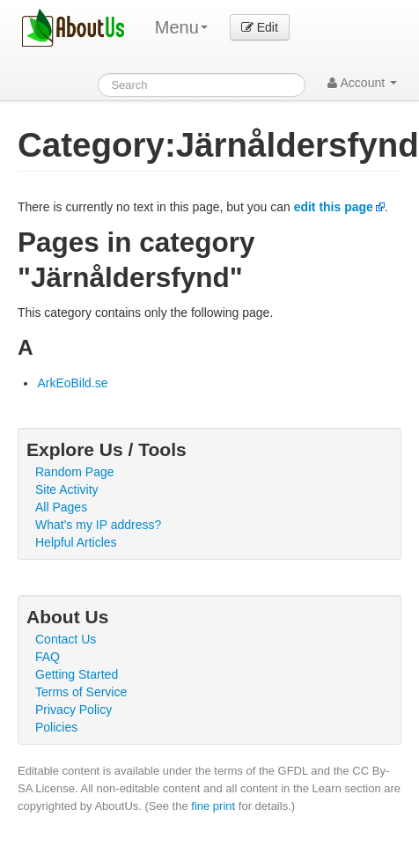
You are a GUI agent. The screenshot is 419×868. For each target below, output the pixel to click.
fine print (213, 806)
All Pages (61, 507)
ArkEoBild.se (72, 383)
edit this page (334, 207)
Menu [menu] (181, 27)
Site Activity (67, 489)
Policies (56, 727)
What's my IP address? (98, 525)
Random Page (75, 472)
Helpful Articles (76, 542)
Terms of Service (81, 692)
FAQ (48, 657)
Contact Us (66, 639)
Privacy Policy (74, 710)
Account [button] (362, 83)
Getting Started (77, 674)
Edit (260, 27)
